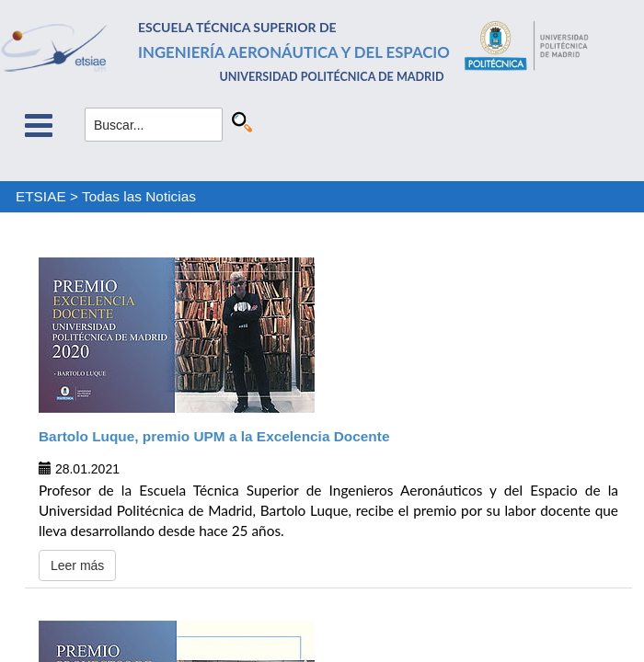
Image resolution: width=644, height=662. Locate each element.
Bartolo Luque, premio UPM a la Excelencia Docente (214, 436)
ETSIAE (41, 196)
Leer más (77, 565)
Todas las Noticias (139, 196)
